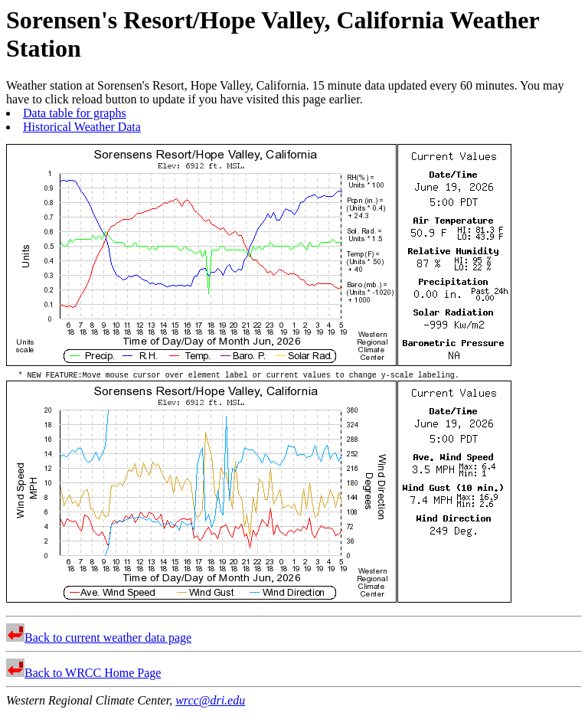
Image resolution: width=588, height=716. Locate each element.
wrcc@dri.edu (210, 703)
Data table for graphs (75, 113)
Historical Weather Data (82, 127)
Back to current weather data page (99, 640)
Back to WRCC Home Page (83, 675)
